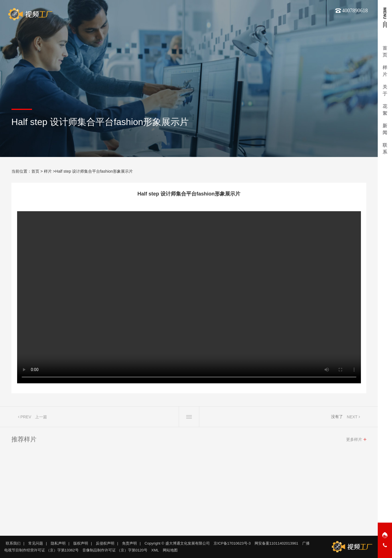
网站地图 (170, 550)
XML (155, 550)
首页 (35, 171)
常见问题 (36, 543)
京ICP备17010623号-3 (232, 543)
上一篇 (41, 418)
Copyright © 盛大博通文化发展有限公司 (177, 543)
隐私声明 (58, 543)
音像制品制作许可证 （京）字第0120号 (115, 550)
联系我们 (13, 543)
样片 (48, 171)
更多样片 (354, 441)
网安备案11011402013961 (276, 543)
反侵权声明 (105, 543)
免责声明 (129, 543)
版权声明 (81, 543)
